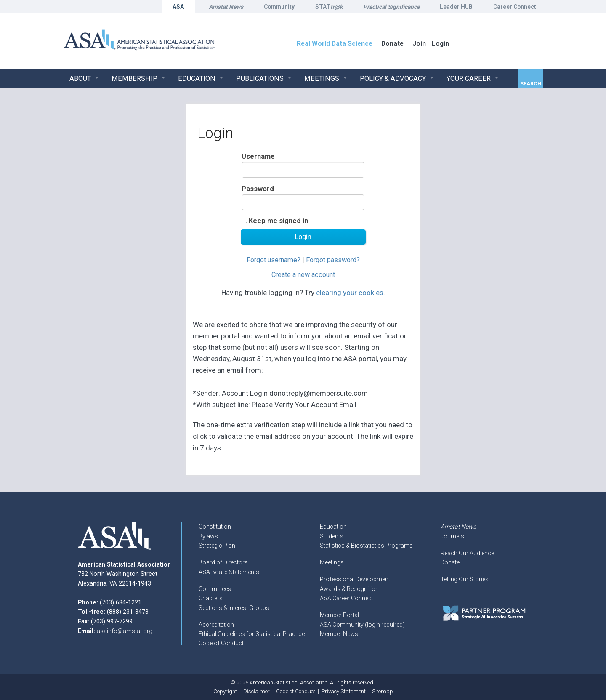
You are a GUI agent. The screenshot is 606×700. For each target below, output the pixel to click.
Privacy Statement (344, 691)
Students (332, 536)
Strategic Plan (217, 546)
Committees (215, 589)
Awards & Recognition (349, 589)
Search (531, 84)
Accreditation (216, 625)
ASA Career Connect (347, 598)
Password (258, 189)
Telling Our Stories (465, 579)
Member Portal (339, 615)
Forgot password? (333, 260)
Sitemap (383, 691)
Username (258, 156)
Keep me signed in (278, 221)
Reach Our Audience (467, 553)
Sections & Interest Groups (234, 608)
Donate (450, 562)
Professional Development (355, 579)
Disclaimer (256, 691)
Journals (452, 536)
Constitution (215, 527)
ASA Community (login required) (362, 625)
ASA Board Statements (229, 572)
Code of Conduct (221, 643)
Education (333, 527)
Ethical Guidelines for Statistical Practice (252, 634)
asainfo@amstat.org (125, 631)
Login (440, 44)
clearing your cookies (350, 293)
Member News (339, 634)
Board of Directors (223, 562)
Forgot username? (274, 260)
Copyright (225, 691)
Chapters (211, 598)
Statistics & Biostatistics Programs (366, 546)
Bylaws (208, 536)
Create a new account (303, 275)
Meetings (332, 562)
